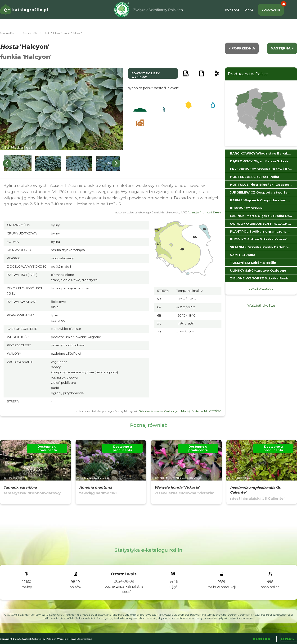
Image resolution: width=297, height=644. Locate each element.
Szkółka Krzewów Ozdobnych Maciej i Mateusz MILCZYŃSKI (180, 411)
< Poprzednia (242, 48)
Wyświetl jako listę (261, 305)
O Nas (249, 10)
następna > (282, 48)
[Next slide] (116, 163)
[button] (18, 163)
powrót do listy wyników (146, 75)
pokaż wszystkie (261, 288)
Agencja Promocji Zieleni (205, 212)
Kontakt (232, 10)
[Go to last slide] (7, 163)
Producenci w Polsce (248, 74)
